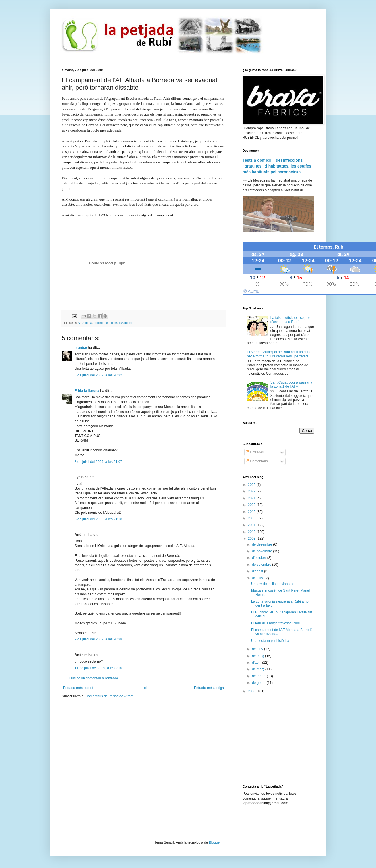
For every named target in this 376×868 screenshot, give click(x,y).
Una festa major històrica (270, 641)
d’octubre (260, 558)
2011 (252, 525)
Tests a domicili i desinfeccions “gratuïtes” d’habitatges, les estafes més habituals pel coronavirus (277, 166)
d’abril (257, 663)
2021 (252, 498)
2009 (252, 538)
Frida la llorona (87, 391)
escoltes (112, 323)
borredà (99, 323)
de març (259, 669)
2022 (252, 491)
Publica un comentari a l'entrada (93, 678)
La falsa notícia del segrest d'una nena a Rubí (291, 320)
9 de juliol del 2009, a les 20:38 (98, 639)
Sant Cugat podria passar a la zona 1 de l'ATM (291, 384)
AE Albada (85, 323)
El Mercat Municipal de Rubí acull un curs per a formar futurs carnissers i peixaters (279, 354)
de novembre (262, 551)
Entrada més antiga (209, 688)
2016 (252, 518)
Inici (144, 688)
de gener (259, 683)
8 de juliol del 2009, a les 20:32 (98, 375)
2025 (252, 485)
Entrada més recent (78, 688)
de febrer (259, 676)
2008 (252, 691)
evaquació (126, 323)
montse (81, 348)
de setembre (262, 565)
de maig (259, 656)
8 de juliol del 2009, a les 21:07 (98, 462)
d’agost (258, 571)
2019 (252, 512)
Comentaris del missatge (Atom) (110, 696)
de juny (258, 649)
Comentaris (257, 461)
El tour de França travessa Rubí (275, 623)
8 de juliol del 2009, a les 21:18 (98, 519)
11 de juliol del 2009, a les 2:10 (98, 668)
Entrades (255, 452)
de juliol (258, 578)
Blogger (215, 842)
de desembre (262, 544)
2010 (252, 532)
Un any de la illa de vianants (273, 584)
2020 (252, 505)
